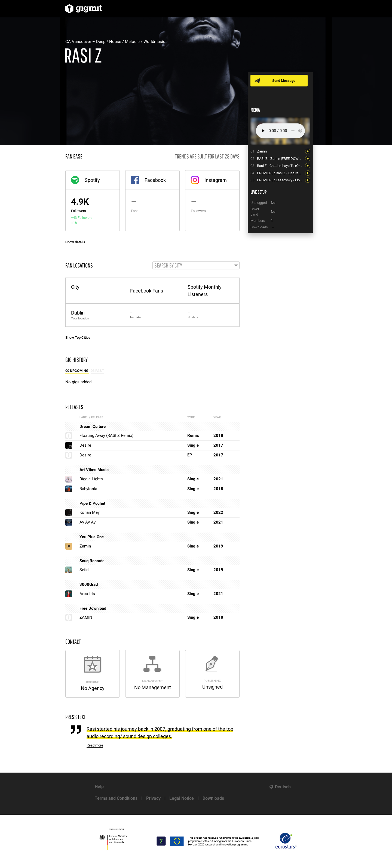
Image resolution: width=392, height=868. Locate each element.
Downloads (213, 798)
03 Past (97, 371)
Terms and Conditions (116, 798)
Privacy (153, 798)
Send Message (284, 81)
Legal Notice (182, 798)
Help (99, 787)
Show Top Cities (78, 337)
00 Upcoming (77, 371)
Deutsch (283, 787)
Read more (95, 745)
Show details (75, 242)
